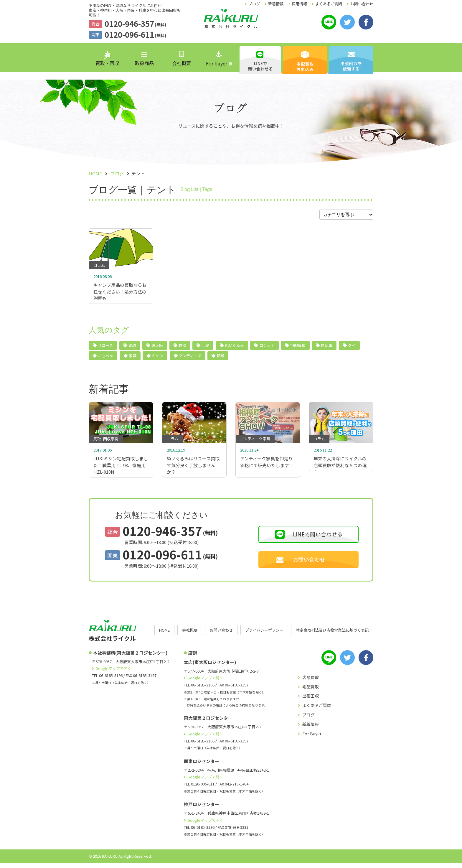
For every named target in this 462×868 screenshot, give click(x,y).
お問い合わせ (362, 4)
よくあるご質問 (329, 4)
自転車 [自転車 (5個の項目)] (327, 348)
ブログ (254, 4)
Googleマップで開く (113, 674)
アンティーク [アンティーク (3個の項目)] (190, 358)
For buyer (217, 59)
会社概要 (181, 59)
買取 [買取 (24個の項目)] (132, 348)
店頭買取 (311, 683)
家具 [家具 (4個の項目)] (133, 358)
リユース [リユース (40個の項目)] (105, 348)
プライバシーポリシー (264, 635)
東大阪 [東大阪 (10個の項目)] (157, 348)
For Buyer (312, 739)
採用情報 (299, 4)
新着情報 (276, 4)
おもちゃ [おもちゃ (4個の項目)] (105, 358)
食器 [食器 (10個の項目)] (182, 348)
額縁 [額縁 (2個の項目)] (220, 358)
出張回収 (311, 701)
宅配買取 (311, 692)
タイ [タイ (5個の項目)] (352, 348)
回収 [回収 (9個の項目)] (205, 348)
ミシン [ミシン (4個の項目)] (157, 358)
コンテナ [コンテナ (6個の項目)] (267, 348)
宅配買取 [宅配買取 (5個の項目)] (298, 348)
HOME (164, 635)
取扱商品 (144, 59)
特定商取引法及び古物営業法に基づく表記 (332, 635)
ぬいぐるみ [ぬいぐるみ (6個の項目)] (234, 348)
